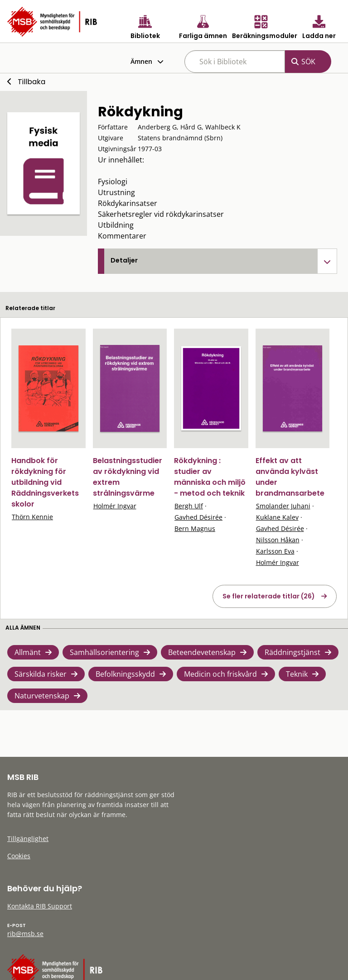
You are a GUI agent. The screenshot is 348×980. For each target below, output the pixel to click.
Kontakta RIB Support (40, 906)
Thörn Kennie (32, 517)
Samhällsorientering (104, 652)
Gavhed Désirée (198, 517)
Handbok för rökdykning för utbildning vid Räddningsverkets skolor (45, 482)
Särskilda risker (41, 674)
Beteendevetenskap (202, 652)
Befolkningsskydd (125, 674)
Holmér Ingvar (115, 506)
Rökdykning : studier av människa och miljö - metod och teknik (210, 477)
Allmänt (28, 652)
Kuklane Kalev (277, 517)
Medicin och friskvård (220, 674)
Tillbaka (31, 82)
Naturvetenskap (42, 696)
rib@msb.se (25, 934)
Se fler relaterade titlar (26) (269, 596)
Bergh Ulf (189, 506)
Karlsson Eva (275, 551)
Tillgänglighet (28, 839)
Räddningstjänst (292, 652)
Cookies (19, 856)
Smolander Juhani (283, 506)
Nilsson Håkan (278, 540)
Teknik (297, 674)
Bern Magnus (195, 528)
